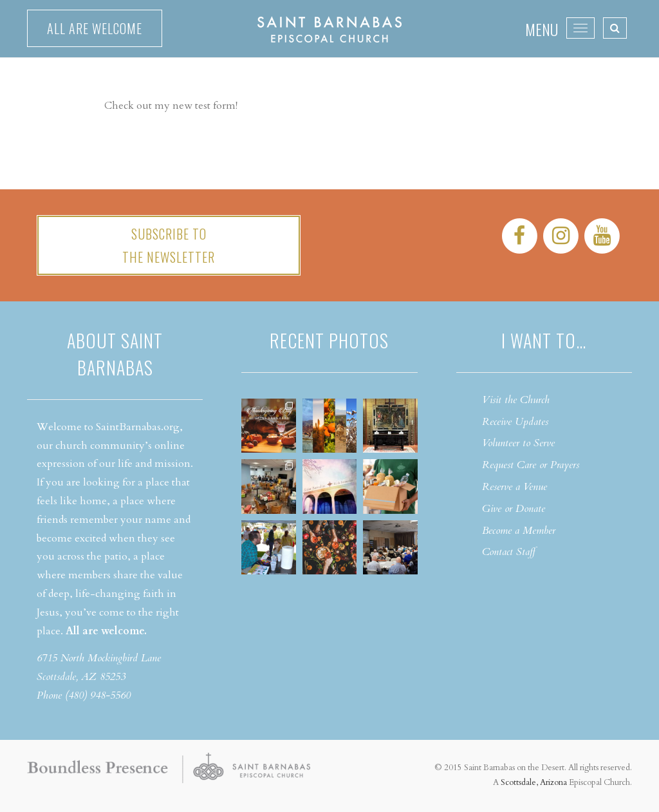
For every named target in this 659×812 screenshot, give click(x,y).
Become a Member (519, 531)
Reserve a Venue (515, 487)
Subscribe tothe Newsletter (169, 245)
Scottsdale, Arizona (534, 782)
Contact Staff (509, 552)
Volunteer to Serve (518, 443)
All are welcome (95, 28)
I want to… (544, 340)
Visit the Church (516, 400)
